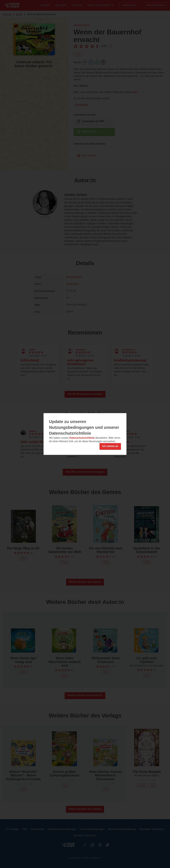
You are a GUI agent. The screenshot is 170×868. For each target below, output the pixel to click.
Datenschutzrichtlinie (82, 438)
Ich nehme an (110, 446)
